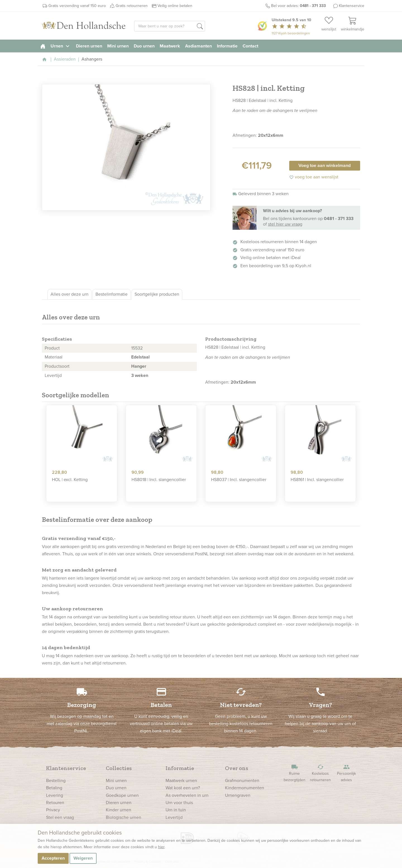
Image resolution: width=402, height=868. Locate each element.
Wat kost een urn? (183, 788)
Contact (250, 46)
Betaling (54, 788)
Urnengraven (238, 795)
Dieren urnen (89, 46)
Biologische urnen (124, 817)
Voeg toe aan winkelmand (325, 165)
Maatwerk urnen (181, 780)
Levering (55, 795)
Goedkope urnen (122, 795)
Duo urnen (144, 46)
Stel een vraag (60, 817)
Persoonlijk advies (346, 773)
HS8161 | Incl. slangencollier (317, 480)
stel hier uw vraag (285, 224)
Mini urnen (118, 46)
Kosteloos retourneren (320, 773)
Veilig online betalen (175, 6)
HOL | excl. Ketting (70, 480)
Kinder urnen (119, 810)
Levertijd (174, 817)
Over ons (237, 768)
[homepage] (43, 46)
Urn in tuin (176, 810)
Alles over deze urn (70, 294)
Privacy (53, 810)
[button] (200, 27)
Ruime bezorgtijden (295, 773)
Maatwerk (170, 46)
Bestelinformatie (112, 294)
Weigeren (83, 858)
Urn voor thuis (179, 803)
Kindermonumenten (245, 788)
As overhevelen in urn (187, 795)
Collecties (119, 768)
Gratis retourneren (132, 6)
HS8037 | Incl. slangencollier (239, 480)
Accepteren (53, 858)
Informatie (227, 46)
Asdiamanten (198, 46)
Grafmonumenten (242, 780)
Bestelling (56, 780)
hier (161, 847)
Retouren (55, 803)
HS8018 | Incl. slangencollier (159, 480)
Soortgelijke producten (157, 294)
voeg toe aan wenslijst (314, 177)
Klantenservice (352, 6)
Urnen (61, 46)
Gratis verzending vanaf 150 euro (77, 6)
